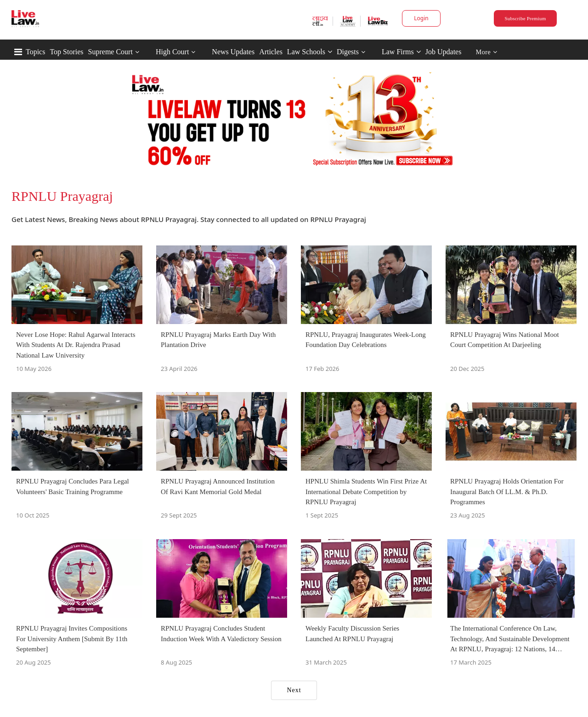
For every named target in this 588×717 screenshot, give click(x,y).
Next (294, 690)
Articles (271, 52)
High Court (172, 52)
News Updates (233, 52)
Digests (348, 52)
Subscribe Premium (525, 18)
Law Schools (310, 52)
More (487, 52)
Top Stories (66, 52)
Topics (35, 52)
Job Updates (444, 52)
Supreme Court (110, 52)
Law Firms (401, 52)
